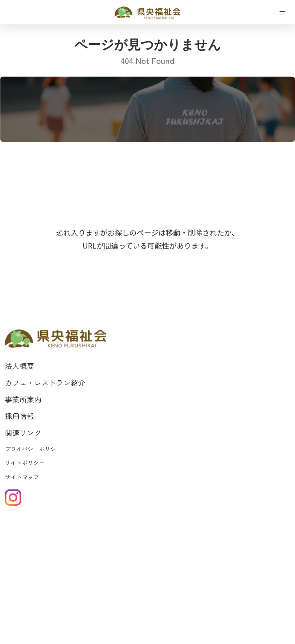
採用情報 (20, 416)
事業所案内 (23, 399)
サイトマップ (22, 477)
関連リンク (23, 432)
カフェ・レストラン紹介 (45, 382)
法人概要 (20, 366)
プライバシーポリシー (33, 449)
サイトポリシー (25, 463)
